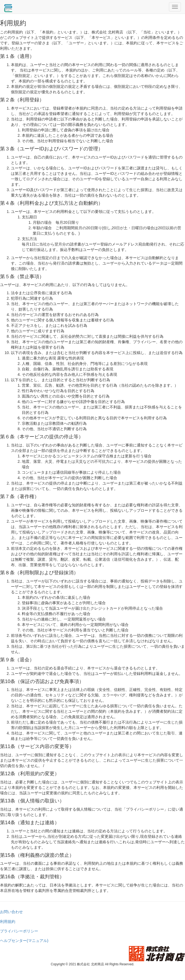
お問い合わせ (11, 912)
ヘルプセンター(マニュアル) (24, 941)
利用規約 (8, 922)
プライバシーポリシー (19, 931)
